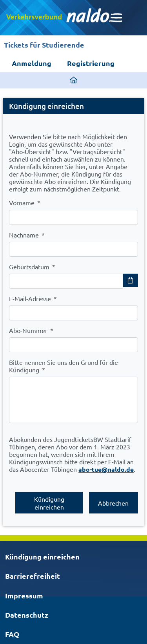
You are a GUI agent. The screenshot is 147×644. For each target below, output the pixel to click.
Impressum (24, 595)
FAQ (12, 634)
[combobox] (66, 281)
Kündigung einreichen (42, 557)
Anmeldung (32, 63)
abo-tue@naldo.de (106, 469)
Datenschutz (27, 615)
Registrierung (91, 63)
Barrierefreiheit (33, 576)
